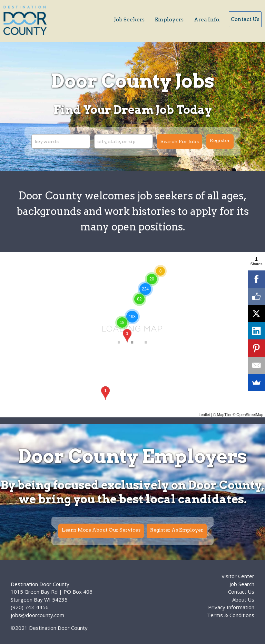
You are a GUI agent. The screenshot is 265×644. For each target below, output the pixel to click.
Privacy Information (231, 607)
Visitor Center (238, 576)
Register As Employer (177, 530)
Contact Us (245, 19)
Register (220, 140)
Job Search (242, 584)
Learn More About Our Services (101, 530)
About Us (243, 600)
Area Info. (207, 20)
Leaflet (204, 415)
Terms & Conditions (231, 615)
